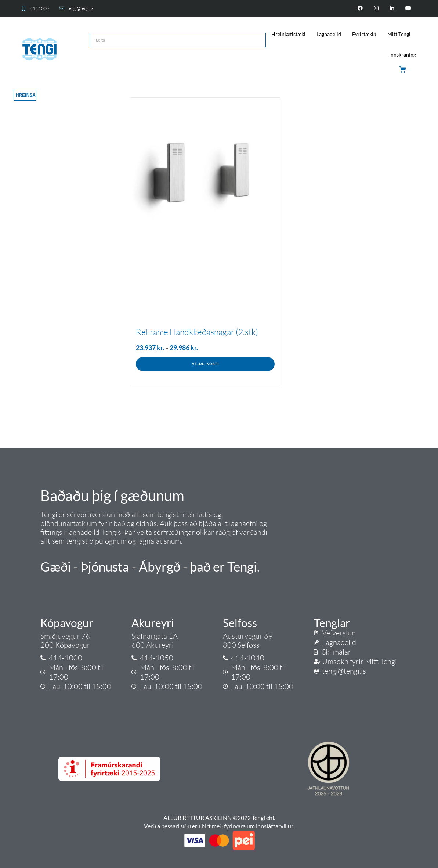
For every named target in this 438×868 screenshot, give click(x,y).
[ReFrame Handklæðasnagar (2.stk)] (205, 172)
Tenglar (332, 623)
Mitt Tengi (399, 34)
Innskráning (403, 55)
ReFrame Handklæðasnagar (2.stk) (197, 332)
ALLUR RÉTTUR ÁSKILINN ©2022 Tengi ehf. (219, 817)
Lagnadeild (329, 34)
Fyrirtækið (364, 34)
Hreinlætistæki (288, 34)
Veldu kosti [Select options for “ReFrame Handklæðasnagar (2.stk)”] (205, 364)
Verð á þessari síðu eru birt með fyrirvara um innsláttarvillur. (219, 826)
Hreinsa (26, 95)
